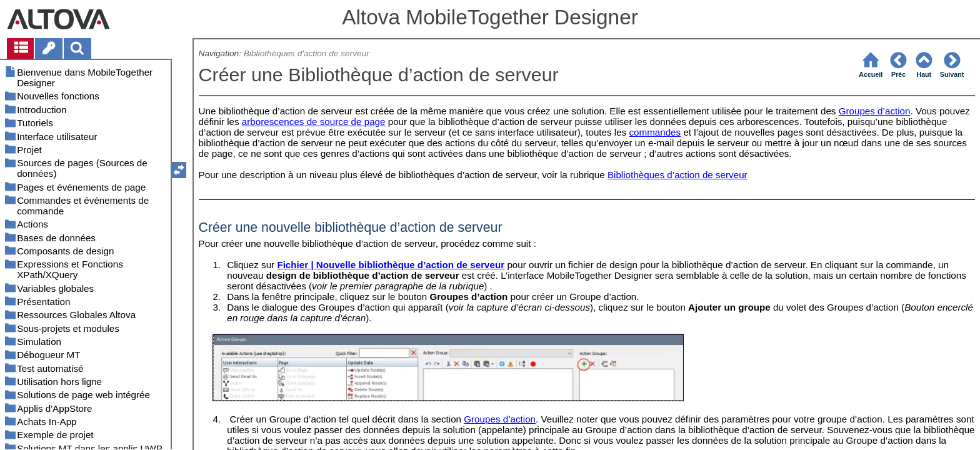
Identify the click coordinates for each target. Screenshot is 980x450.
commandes (655, 132)
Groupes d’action (875, 111)
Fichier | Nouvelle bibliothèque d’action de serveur (391, 265)
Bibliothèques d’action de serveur (677, 175)
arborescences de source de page (314, 122)
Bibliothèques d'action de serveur (307, 53)
